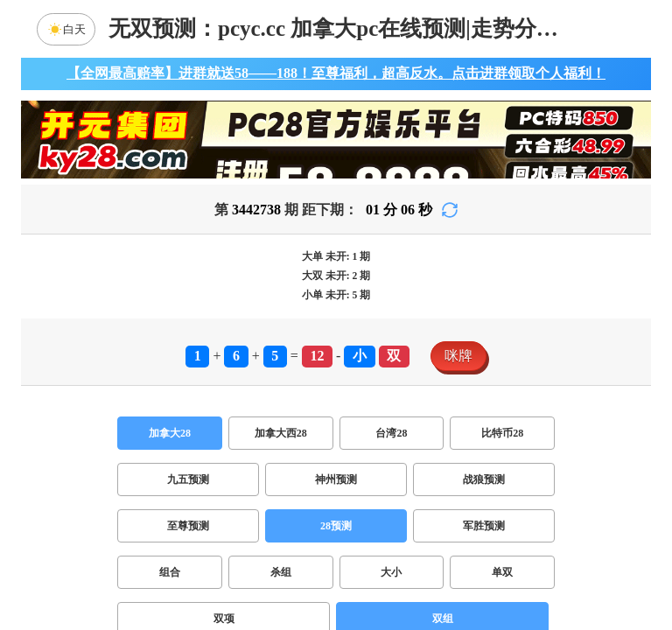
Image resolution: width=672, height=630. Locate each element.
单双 (502, 572)
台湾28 (391, 433)
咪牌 (458, 356)
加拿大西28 (281, 433)
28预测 (336, 526)
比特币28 (502, 433)
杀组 (281, 572)
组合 (170, 572)
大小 (391, 572)
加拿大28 (170, 433)
